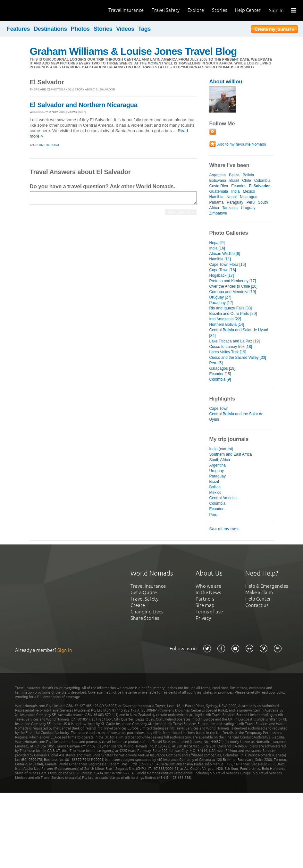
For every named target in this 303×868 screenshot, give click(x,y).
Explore (196, 10)
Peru (251, 202)
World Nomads (34, 10)
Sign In (276, 10)
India (235, 191)
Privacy (203, 618)
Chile (246, 181)
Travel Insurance (126, 10)
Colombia (262, 181)
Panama (217, 202)
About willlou (226, 82)
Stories (219, 10)
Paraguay (235, 202)
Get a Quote (144, 592)
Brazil (234, 181)
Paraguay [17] (221, 303)
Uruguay (248, 208)
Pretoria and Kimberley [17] (233, 281)
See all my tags (224, 529)
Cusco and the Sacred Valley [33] (238, 358)
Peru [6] (216, 363)
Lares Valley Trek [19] (228, 352)
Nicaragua (249, 197)
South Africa (220, 460)
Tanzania (230, 208)
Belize (234, 175)
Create (138, 605)
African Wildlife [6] (225, 254)
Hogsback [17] (222, 275)
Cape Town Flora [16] (228, 265)
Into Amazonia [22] (225, 319)
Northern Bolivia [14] (227, 324)
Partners (205, 599)
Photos (80, 29)
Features (18, 29)
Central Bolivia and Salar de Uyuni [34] (239, 333)
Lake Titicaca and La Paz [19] (235, 341)
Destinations (50, 29)
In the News (208, 592)
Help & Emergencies (267, 586)
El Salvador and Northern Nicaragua (84, 105)
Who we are (208, 586)
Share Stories (145, 618)
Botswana (218, 181)
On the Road (49, 145)
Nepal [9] (217, 243)
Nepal (232, 197)
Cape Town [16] (223, 270)
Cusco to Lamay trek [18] (231, 347)
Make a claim (259, 592)
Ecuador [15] (220, 374)
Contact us (257, 605)
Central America (223, 498)
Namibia (216, 197)
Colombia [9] (220, 379)
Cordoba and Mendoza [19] (233, 292)
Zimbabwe (218, 213)
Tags (144, 29)
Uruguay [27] (220, 297)
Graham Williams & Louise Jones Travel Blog (133, 51)
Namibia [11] (220, 259)
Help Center (248, 10)
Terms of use (209, 612)
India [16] (217, 248)
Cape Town (219, 409)
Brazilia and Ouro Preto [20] (233, 314)
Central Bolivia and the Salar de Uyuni (236, 417)
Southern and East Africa (231, 454)
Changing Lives (147, 612)
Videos (125, 29)
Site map (205, 605)
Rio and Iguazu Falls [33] (231, 308)
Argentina (218, 175)
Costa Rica (219, 186)
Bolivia (248, 175)
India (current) (221, 449)
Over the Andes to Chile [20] (233, 286)
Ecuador (238, 186)
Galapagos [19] (223, 368)
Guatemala (219, 191)
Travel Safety (166, 10)
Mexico (249, 191)
